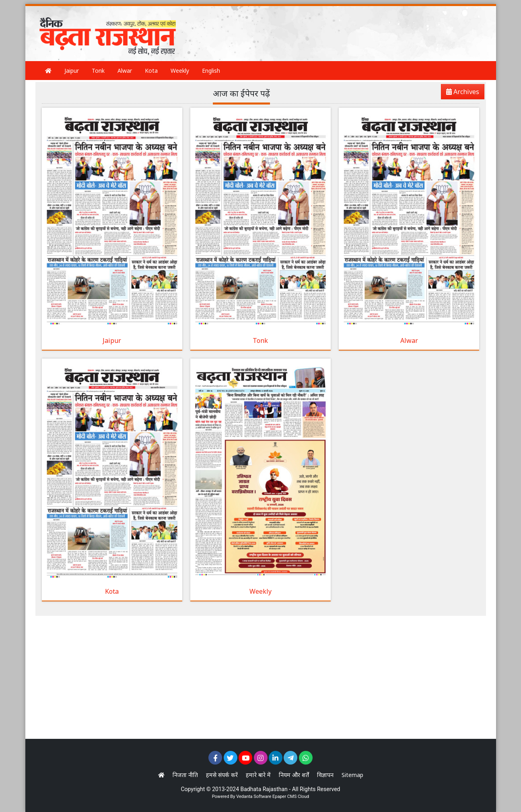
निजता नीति (185, 775)
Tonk (98, 71)
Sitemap (352, 775)
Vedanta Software (254, 797)
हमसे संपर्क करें (222, 775)
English (211, 71)
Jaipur (72, 71)
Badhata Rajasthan (264, 789)
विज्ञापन (325, 775)
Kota (151, 71)
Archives (460, 93)
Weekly (180, 71)
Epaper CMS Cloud (291, 797)
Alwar (125, 71)
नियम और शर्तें (294, 775)
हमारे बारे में (258, 775)
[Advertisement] (335, 26)
